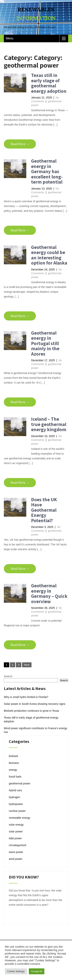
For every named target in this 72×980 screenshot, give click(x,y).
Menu (10, 38)
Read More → (20, 144)
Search (8, 676)
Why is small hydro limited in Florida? (26, 697)
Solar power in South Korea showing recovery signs (35, 704)
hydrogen (14, 797)
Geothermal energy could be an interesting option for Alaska (49, 255)
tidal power (15, 838)
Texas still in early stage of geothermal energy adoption (49, 83)
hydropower (16, 804)
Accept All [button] (37, 971)
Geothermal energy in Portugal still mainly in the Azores (45, 343)
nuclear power (17, 811)
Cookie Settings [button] (16, 971)
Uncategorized (17, 845)
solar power (16, 831)
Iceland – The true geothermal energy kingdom (49, 424)
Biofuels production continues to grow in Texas (31, 711)
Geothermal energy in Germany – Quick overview (49, 593)
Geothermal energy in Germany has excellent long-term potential (47, 171)
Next (27, 665)
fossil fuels (15, 777)
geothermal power (20, 783)
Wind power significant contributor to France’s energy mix (36, 730)
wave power (16, 852)
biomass (14, 763)
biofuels (13, 756)
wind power (16, 859)
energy (13, 770)
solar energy (16, 825)
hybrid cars (15, 790)
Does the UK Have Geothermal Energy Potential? (44, 510)
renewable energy (19, 818)
